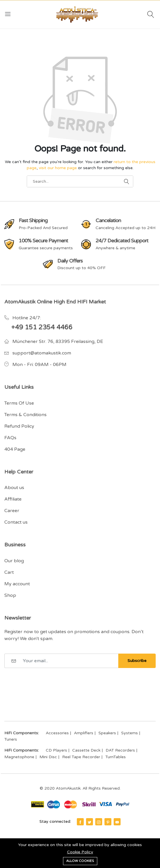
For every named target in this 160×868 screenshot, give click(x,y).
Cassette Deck (86, 750)
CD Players (56, 750)
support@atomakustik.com (42, 353)
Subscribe (137, 661)
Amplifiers (84, 733)
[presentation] (48, 682)
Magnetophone (19, 757)
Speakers (107, 733)
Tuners (11, 739)
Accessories (57, 733)
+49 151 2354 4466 (42, 327)
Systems (129, 733)
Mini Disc (48, 757)
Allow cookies (80, 861)
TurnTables (116, 757)
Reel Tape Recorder (81, 757)
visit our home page (58, 168)
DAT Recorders (120, 750)
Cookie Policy (80, 852)
